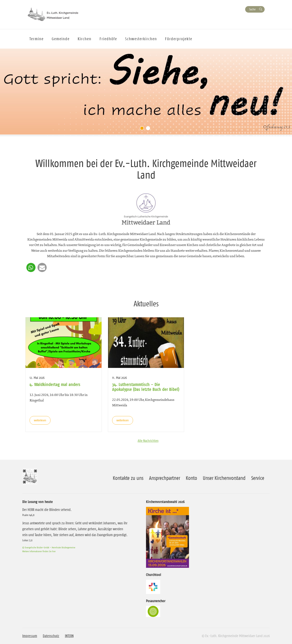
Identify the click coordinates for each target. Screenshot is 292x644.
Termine (36, 39)
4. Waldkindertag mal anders (55, 384)
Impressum (30, 636)
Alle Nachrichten (148, 441)
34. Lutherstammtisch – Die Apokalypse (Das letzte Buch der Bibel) (146, 387)
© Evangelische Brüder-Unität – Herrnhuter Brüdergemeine (49, 547)
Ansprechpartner (165, 478)
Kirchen (85, 39)
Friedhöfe (108, 39)
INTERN (69, 636)
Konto (191, 478)
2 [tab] (149, 129)
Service (258, 478)
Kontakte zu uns (128, 478)
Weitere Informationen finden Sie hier (39, 551)
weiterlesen (40, 420)
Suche (252, 9)
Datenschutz (51, 636)
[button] (31, 267)
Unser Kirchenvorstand (224, 478)
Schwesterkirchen (141, 39)
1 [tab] (143, 129)
